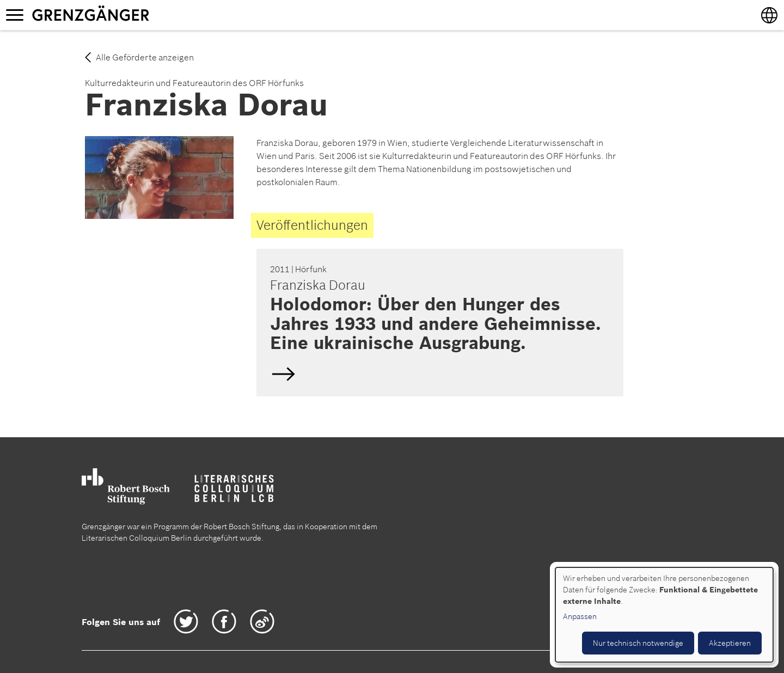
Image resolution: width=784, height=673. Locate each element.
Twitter (186, 622)
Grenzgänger (125, 15)
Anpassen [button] (580, 616)
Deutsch (438, 323)
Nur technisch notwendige (638, 643)
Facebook (224, 622)
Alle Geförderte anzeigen (145, 57)
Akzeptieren (730, 643)
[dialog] (664, 615)
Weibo (262, 622)
